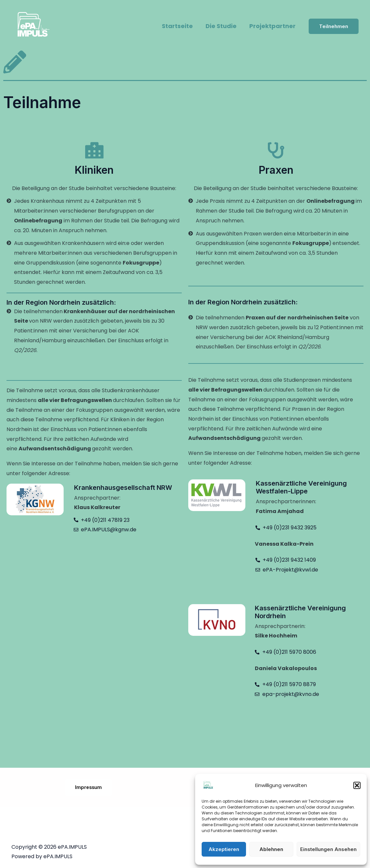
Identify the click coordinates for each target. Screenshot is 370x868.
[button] (357, 785)
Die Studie (223, 26)
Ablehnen (271, 849)
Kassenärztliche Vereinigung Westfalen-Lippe (301, 487)
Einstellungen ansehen (328, 849)
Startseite (180, 26)
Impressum (89, 787)
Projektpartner (273, 26)
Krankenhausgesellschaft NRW (123, 488)
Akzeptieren (224, 849)
